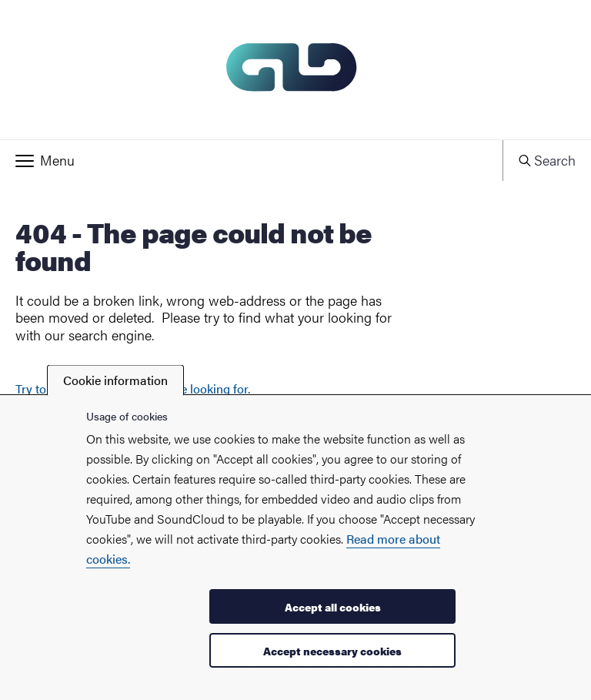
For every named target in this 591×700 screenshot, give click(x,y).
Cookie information (115, 380)
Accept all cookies (333, 607)
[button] (251, 160)
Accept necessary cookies (332, 651)
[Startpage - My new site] (295, 70)
